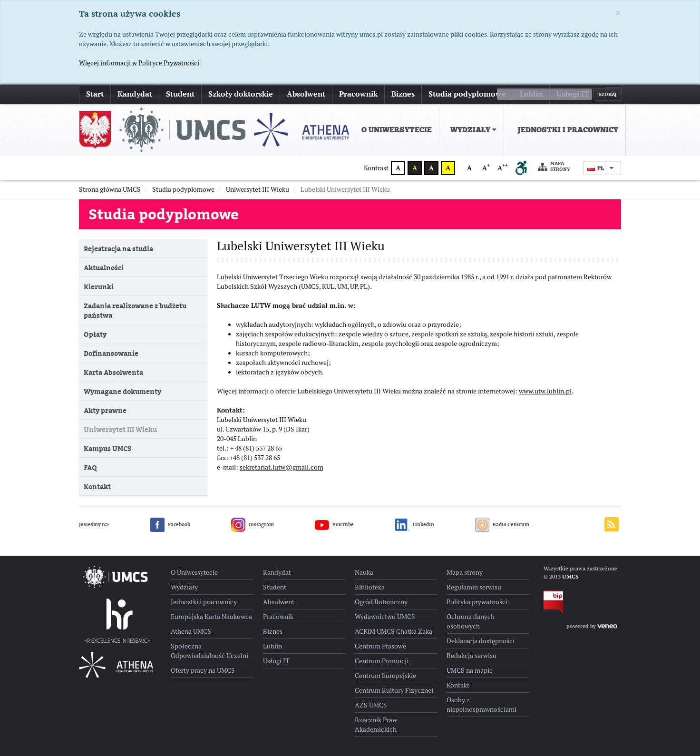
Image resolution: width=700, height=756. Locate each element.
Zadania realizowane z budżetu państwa (135, 310)
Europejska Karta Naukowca (211, 617)
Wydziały (473, 130)
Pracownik (358, 94)
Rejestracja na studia (118, 249)
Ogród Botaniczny (381, 602)
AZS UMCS (371, 705)
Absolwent (306, 94)
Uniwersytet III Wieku (120, 429)
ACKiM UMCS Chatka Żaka (394, 631)
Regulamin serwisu (474, 587)
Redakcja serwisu (472, 656)
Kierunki (99, 287)
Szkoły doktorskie (241, 94)
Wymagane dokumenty (122, 391)
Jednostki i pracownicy (568, 130)
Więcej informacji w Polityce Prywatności (139, 63)
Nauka (364, 572)
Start (95, 94)
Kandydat (135, 94)
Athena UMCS (191, 631)
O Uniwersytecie (397, 130)
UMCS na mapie (470, 670)
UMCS (570, 577)
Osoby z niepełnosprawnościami (481, 705)
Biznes (403, 94)
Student (180, 94)
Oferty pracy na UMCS (203, 670)
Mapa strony (554, 167)
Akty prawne (105, 410)
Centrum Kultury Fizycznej (394, 690)
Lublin (531, 94)
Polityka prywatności (477, 602)
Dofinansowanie (111, 353)
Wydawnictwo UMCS (385, 617)
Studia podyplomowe (467, 94)
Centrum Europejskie (385, 676)
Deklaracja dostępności (481, 641)
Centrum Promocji (382, 661)
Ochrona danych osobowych (471, 621)
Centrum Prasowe (380, 646)
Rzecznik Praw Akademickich (376, 725)
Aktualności (104, 268)
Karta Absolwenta (113, 372)
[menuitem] (395, 130)
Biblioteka (370, 587)
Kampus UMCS (107, 448)
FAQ (90, 467)
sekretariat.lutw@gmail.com (282, 472)
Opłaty (95, 334)
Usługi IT (573, 94)
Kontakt (97, 486)
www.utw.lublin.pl (545, 396)
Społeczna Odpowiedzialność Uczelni (209, 651)
